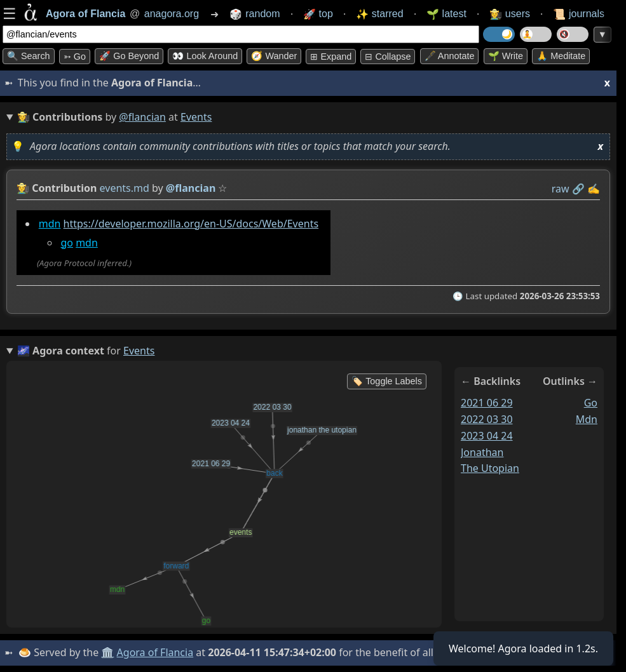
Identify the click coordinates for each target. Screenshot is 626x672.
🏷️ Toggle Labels (387, 381)
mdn (50, 224)
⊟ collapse (388, 57)
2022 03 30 (487, 419)
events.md (125, 188)
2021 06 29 (487, 403)
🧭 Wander (274, 56)
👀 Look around (205, 56)
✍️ (594, 189)
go (67, 243)
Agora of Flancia (155, 652)
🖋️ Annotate (450, 56)
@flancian (142, 117)
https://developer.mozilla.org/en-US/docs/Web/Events (191, 224)
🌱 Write (506, 56)
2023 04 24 (487, 436)
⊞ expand (331, 57)
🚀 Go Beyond (129, 56)
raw (561, 189)
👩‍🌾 (23, 188)
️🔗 (578, 189)
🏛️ (107, 652)
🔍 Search (29, 56)
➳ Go (75, 57)
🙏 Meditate (561, 56)
